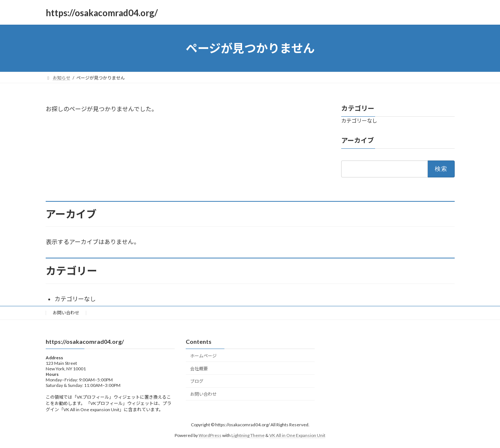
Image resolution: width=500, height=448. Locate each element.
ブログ (197, 381)
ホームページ (203, 355)
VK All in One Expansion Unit (297, 435)
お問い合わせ (66, 313)
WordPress (210, 435)
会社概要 (199, 368)
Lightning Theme (248, 435)
